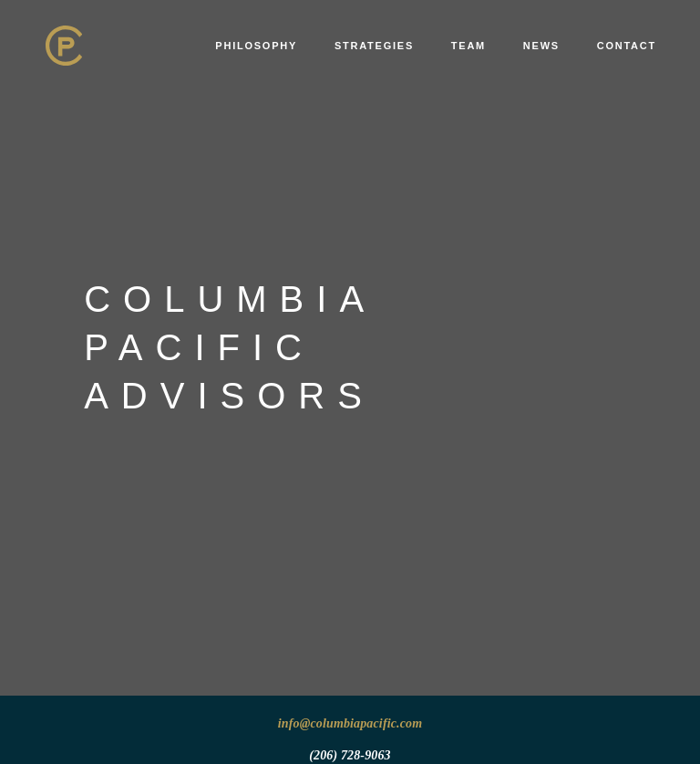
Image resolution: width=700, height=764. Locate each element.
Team (468, 46)
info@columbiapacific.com (350, 723)
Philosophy (256, 46)
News (541, 46)
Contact (627, 46)
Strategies (374, 46)
